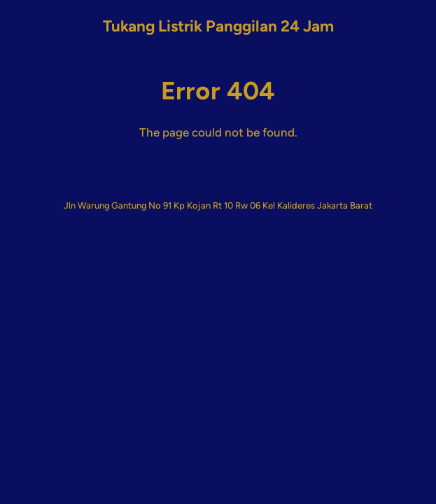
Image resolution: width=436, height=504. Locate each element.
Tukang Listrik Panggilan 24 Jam (218, 26)
